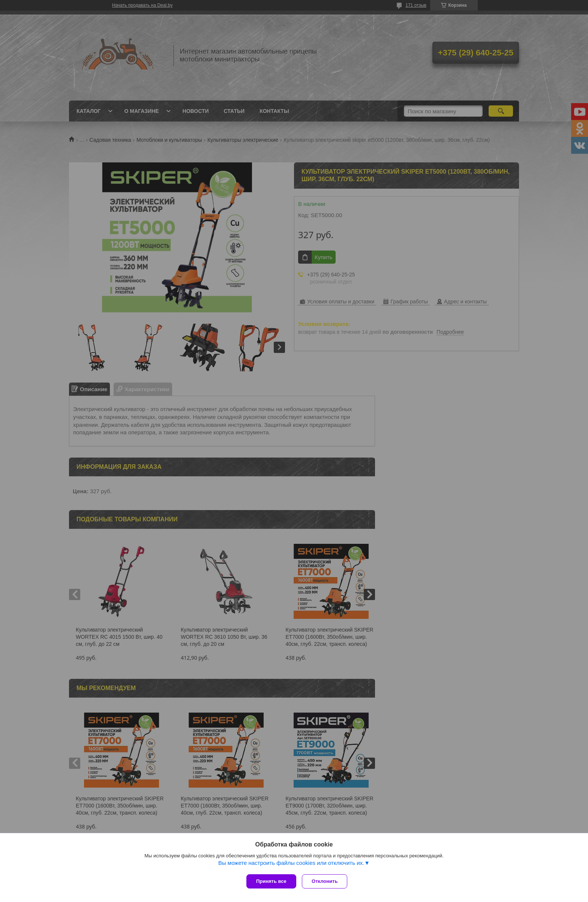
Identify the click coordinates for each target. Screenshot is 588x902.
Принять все (271, 881)
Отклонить (326, 881)
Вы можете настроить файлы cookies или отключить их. (291, 865)
